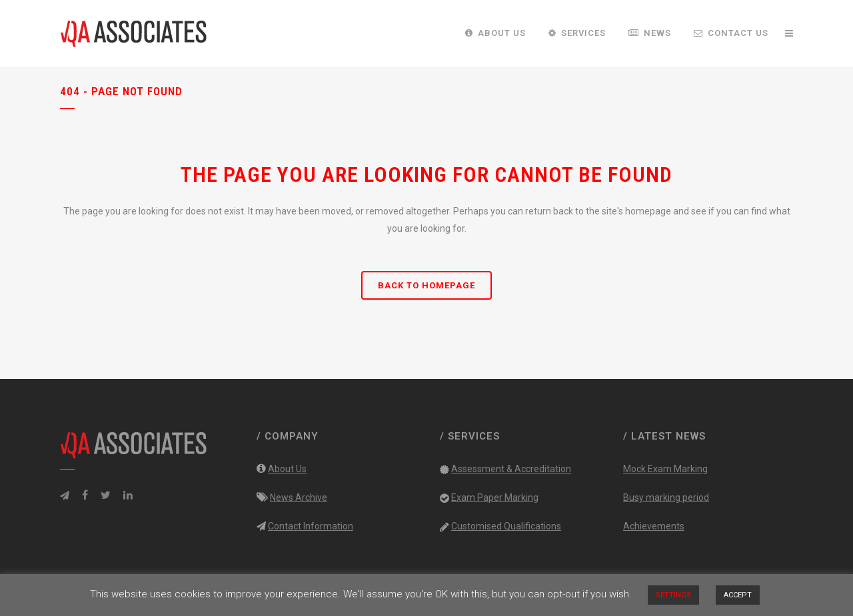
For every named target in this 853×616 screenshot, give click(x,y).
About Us (287, 469)
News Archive (299, 497)
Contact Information (311, 526)
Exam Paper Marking (495, 497)
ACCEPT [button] (738, 595)
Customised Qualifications (506, 526)
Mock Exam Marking (665, 469)
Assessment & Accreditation (511, 469)
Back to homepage (426, 285)
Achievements (654, 526)
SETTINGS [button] (673, 595)
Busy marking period (666, 497)
